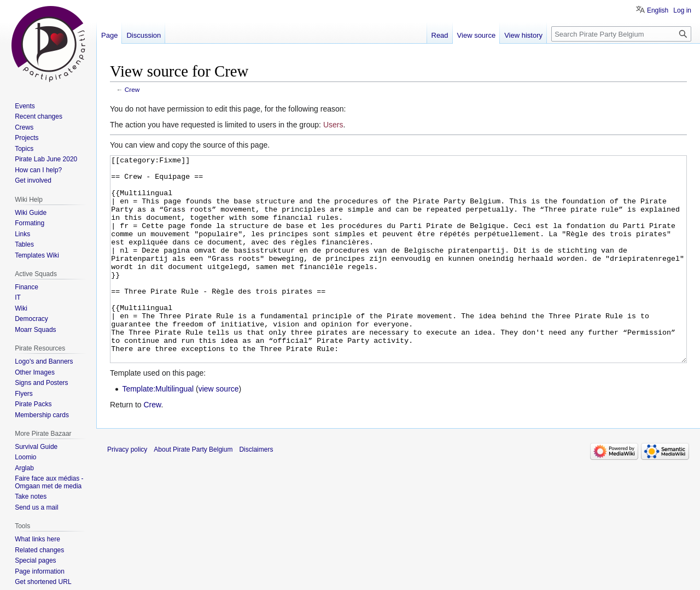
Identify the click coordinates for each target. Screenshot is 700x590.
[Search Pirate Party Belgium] (621, 34)
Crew (132, 89)
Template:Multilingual (158, 430)
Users (333, 125)
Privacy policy (127, 490)
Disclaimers (256, 490)
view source (219, 430)
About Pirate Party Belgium (193, 490)
